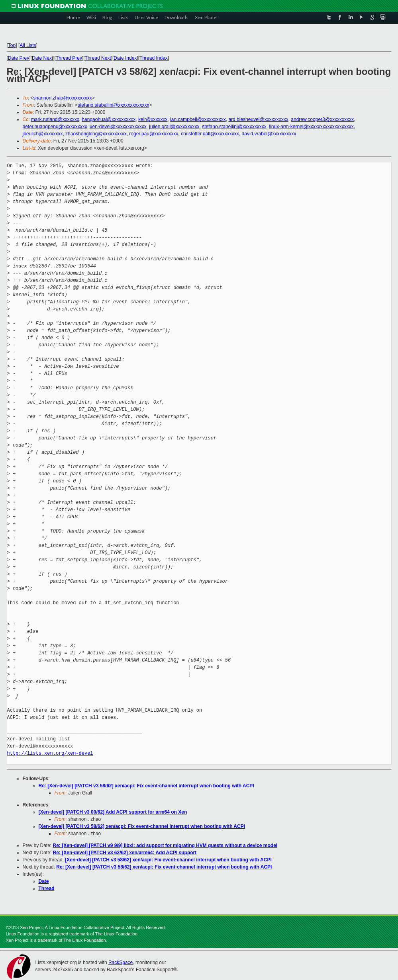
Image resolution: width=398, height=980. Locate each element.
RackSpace (121, 962)
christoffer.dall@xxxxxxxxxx (210, 134)
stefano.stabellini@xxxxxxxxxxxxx (114, 105)
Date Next (42, 58)
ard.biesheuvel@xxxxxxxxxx (258, 119)
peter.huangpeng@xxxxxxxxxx (55, 127)
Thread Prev (69, 58)
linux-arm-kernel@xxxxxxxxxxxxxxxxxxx (311, 127)
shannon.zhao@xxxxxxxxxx (63, 98)
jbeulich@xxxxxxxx (43, 134)
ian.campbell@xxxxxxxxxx (198, 119)
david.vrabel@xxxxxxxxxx (269, 134)
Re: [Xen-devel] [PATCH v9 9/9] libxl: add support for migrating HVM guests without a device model (165, 845)
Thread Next (98, 58)
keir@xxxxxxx (153, 119)
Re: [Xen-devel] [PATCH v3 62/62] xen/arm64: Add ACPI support (125, 853)
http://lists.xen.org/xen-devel (50, 753)
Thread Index (154, 58)
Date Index (125, 58)
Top (12, 45)
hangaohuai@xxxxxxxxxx (109, 119)
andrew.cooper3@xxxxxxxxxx (322, 119)
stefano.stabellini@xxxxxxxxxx (234, 127)
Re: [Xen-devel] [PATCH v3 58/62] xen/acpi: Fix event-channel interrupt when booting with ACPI (146, 786)
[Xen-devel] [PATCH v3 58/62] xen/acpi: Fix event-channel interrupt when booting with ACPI (142, 826)
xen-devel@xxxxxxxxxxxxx (118, 127)
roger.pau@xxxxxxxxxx (154, 134)
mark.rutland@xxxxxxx (55, 119)
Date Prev (19, 58)
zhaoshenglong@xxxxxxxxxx (96, 134)
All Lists (28, 45)
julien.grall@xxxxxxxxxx (174, 127)
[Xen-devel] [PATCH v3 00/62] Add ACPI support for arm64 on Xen (113, 812)
